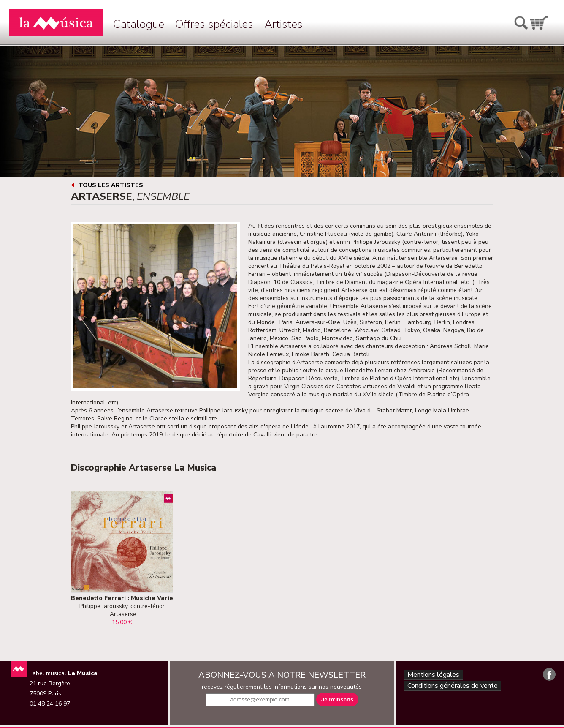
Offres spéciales (214, 24)
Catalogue (139, 24)
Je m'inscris (338, 699)
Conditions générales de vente (452, 688)
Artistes (283, 24)
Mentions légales (431, 676)
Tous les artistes (111, 185)
